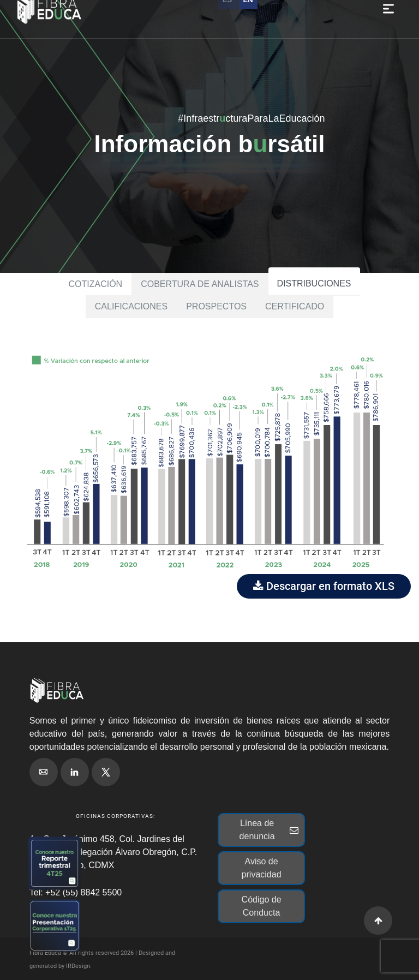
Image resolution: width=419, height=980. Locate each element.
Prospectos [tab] (216, 306)
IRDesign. (79, 966)
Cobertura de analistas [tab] (200, 284)
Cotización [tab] (95, 284)
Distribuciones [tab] (314, 283)
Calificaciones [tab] (131, 306)
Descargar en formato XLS (324, 586)
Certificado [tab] (295, 306)
